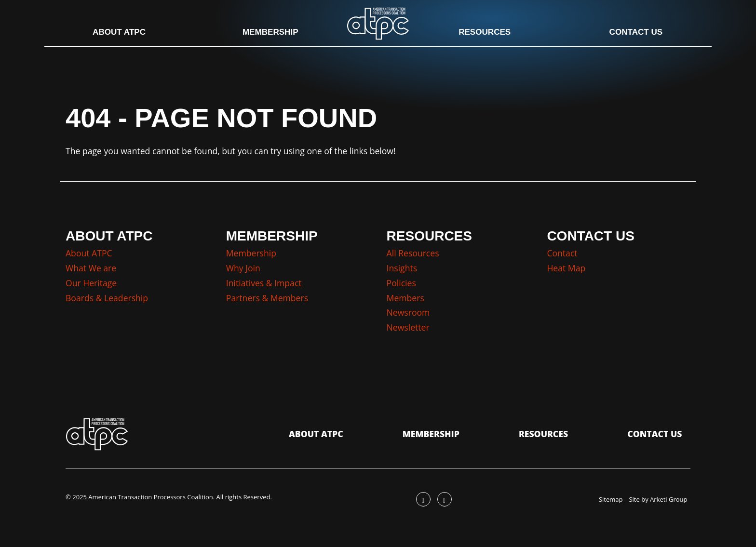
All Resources (413, 253)
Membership (272, 32)
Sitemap (611, 499)
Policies (401, 283)
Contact (562, 253)
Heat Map (566, 268)
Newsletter (408, 327)
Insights (402, 268)
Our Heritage (91, 283)
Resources (483, 32)
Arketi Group (668, 499)
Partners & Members (267, 298)
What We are (91, 268)
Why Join (243, 268)
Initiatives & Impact (264, 283)
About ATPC (124, 32)
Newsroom (408, 312)
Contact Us (631, 32)
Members (405, 298)
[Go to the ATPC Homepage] (378, 23)
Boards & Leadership (107, 298)
